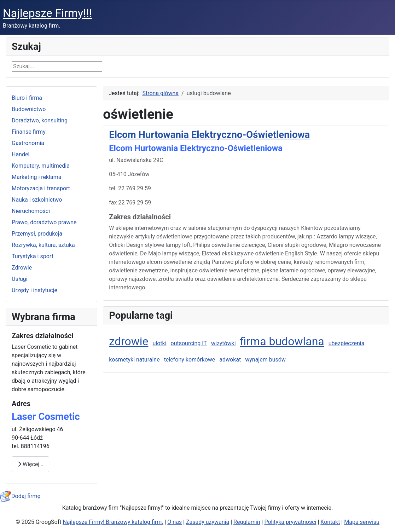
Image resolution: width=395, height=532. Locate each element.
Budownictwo (29, 109)
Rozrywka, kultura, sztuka (43, 245)
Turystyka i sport (33, 256)
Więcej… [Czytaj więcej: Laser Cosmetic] (30, 464)
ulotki (159, 343)
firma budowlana (282, 341)
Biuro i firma (27, 98)
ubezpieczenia (347, 343)
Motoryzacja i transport (41, 188)
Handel (21, 154)
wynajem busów (265, 360)
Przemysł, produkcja (37, 234)
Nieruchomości (31, 211)
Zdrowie (22, 268)
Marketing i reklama (37, 177)
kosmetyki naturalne (134, 360)
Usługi (20, 279)
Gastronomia (28, 143)
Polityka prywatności (290, 522)
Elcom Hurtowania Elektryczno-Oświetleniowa (209, 135)
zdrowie (129, 341)
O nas (175, 522)
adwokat (230, 360)
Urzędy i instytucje (34, 290)
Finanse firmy (29, 132)
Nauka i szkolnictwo (37, 200)
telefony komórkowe (190, 360)
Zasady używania (208, 522)
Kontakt (330, 522)
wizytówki (223, 343)
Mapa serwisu (362, 522)
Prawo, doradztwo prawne (44, 222)
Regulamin (247, 522)
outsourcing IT (189, 343)
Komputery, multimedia (41, 166)
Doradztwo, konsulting (40, 120)
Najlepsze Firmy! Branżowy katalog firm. (113, 522)
